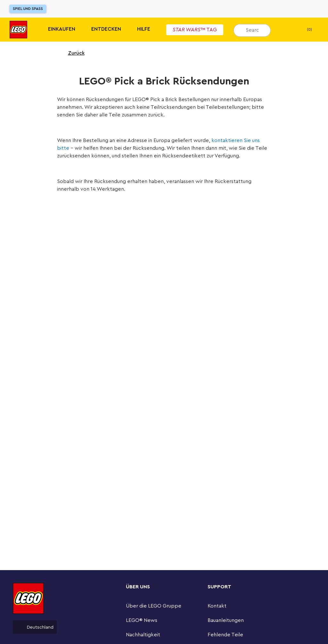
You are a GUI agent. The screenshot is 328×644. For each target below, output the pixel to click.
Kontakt (217, 606)
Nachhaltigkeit (143, 635)
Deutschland (35, 627)
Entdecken (106, 29)
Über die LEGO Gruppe (154, 606)
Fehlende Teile (225, 635)
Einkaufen (62, 29)
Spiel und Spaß (28, 9)
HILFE (144, 29)
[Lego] (18, 30)
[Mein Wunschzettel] (285, 30)
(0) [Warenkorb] (304, 30)
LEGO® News (142, 620)
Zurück (72, 53)
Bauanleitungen (226, 620)
